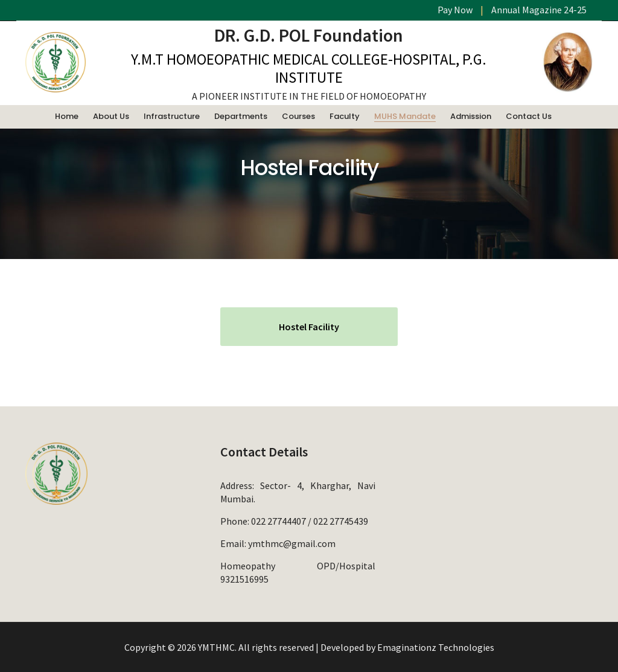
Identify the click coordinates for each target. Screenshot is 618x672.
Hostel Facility (309, 327)
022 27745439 (341, 521)
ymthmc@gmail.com (292, 543)
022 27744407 (279, 521)
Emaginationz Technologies (436, 647)
